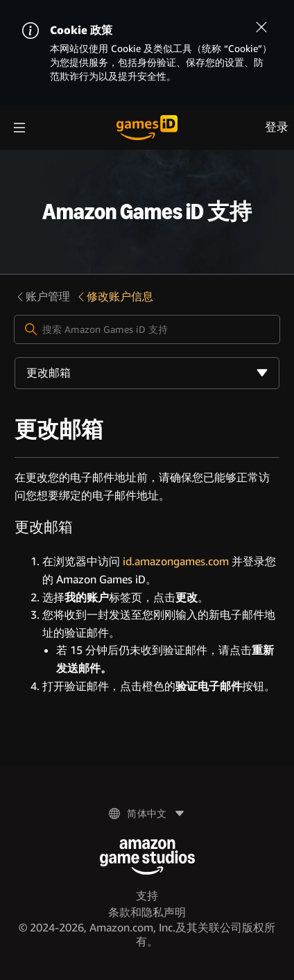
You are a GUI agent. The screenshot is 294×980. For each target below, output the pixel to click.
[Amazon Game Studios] (147, 857)
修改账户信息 (114, 296)
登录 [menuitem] (277, 127)
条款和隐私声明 (147, 912)
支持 (147, 896)
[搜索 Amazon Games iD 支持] (147, 329)
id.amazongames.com (176, 561)
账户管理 (42, 296)
